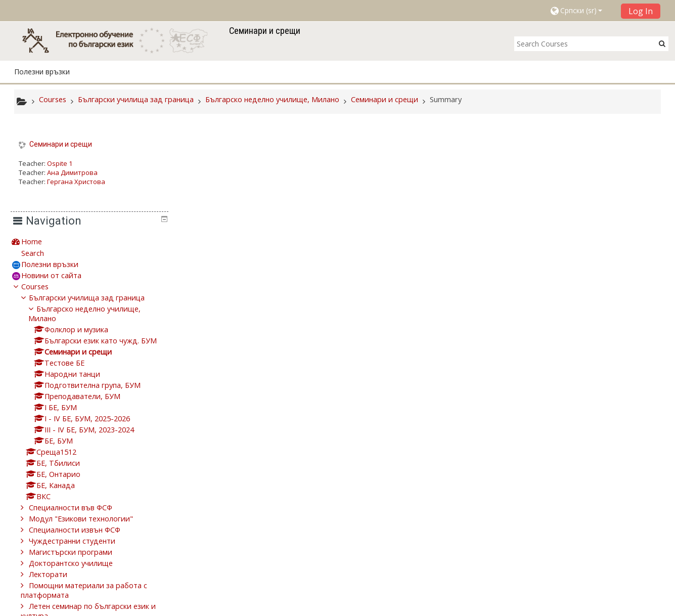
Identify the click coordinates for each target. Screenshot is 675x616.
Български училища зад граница (590, 210)
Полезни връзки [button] (42, 72)
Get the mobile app (488, 606)
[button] (582, 11)
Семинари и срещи (61, 144)
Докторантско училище (574, 476)
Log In (641, 11)
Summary (446, 99)
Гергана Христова (76, 182)
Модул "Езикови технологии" (584, 431)
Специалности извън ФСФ (578, 442)
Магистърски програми (574, 465)
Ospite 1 (60, 163)
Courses (538, 199)
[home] (120, 40)
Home (535, 154)
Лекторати (552, 487)
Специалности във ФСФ (574, 420)
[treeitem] (589, 154)
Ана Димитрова (72, 172)
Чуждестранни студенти (576, 453)
